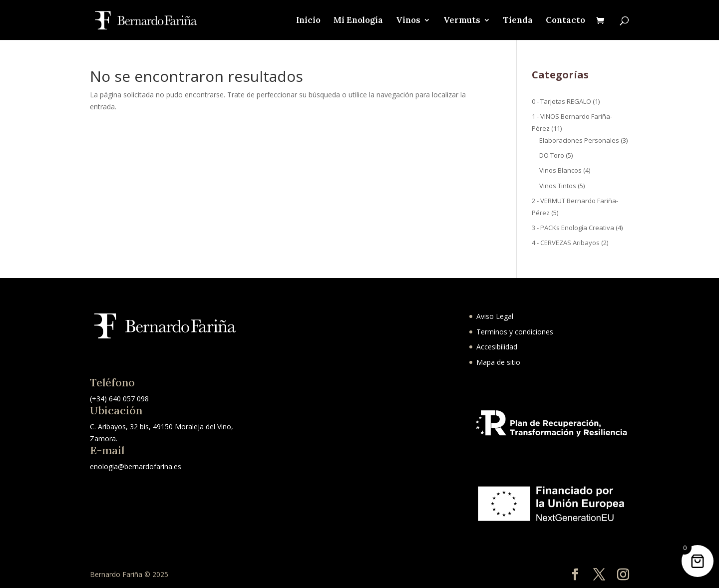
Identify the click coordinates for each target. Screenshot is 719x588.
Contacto (565, 21)
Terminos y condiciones (515, 332)
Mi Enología (358, 21)
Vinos (408, 21)
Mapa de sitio (498, 362)
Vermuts (462, 21)
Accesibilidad (497, 347)
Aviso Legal (495, 316)
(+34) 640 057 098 (119, 399)
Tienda (518, 21)
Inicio (308, 21)
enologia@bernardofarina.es (136, 466)
